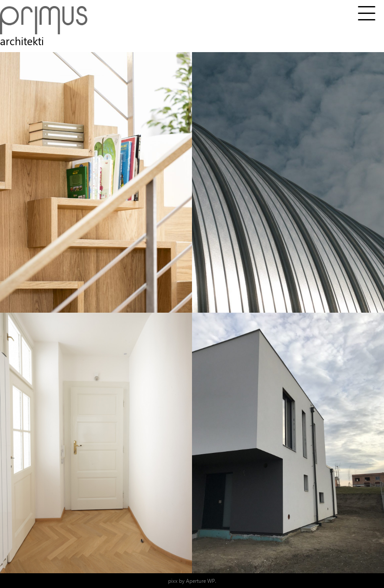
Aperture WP (200, 581)
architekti (22, 41)
